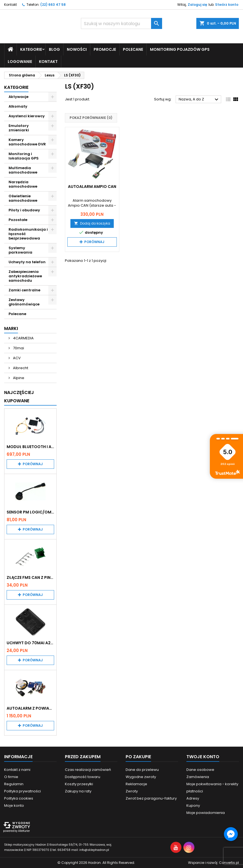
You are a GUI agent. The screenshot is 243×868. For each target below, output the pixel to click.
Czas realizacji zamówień (88, 770)
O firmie (11, 777)
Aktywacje (19, 96)
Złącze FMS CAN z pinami (30, 577)
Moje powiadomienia (206, 813)
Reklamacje (136, 784)
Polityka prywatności (23, 791)
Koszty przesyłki (79, 784)
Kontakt (10, 5)
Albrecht (20, 368)
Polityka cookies (19, 798)
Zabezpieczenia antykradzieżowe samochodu (25, 276)
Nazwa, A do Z (199, 100)
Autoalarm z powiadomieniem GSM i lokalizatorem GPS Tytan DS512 (30, 708)
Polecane (133, 49)
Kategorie (31, 49)
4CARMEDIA (23, 338)
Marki (11, 328)
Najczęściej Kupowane (19, 396)
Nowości (77, 49)
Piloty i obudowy (24, 210)
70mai (18, 348)
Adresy (193, 798)
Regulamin (14, 784)
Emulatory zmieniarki (19, 128)
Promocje (105, 49)
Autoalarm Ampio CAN (92, 186)
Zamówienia (198, 777)
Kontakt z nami (17, 770)
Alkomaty (18, 106)
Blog (54, 49)
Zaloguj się (197, 5)
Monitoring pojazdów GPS (180, 49)
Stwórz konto (227, 5)
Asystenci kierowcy (27, 116)
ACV (16, 358)
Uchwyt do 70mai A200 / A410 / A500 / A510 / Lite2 (30, 643)
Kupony (193, 806)
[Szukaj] (121, 23)
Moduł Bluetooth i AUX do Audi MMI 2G (30, 446)
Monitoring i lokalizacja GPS (24, 156)
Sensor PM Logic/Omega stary (30, 512)
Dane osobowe (200, 770)
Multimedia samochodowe (23, 170)
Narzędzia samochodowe (23, 184)
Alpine (18, 378)
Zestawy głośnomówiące (24, 302)
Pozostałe (18, 219)
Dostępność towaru (83, 777)
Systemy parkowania (20, 250)
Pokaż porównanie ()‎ (91, 118)
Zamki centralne (24, 290)
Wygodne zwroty (141, 777)
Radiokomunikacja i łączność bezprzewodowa (28, 234)
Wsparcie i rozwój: (213, 863)
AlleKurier (24, 831)
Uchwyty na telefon (27, 262)
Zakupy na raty (78, 791)
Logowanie (20, 61)
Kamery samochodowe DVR (27, 142)
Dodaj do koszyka (92, 223)
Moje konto (14, 806)
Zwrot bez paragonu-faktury (151, 798)
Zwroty (132, 791)
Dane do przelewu (142, 770)
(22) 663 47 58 (53, 5)
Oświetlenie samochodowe (23, 198)
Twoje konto (203, 757)
